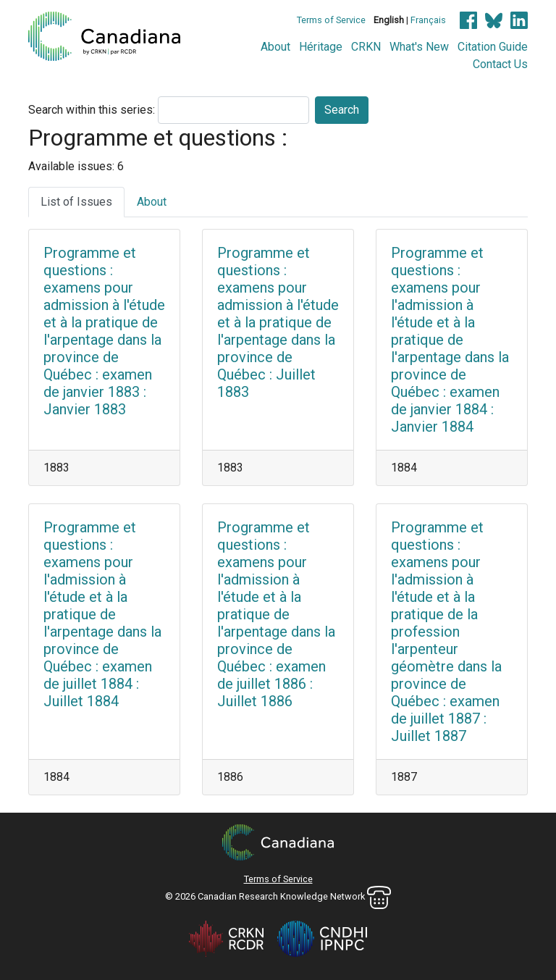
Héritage (321, 47)
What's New (419, 47)
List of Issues (76, 202)
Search (342, 110)
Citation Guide (493, 47)
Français (428, 20)
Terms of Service (331, 20)
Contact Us (500, 64)
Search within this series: (92, 110)
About (275, 47)
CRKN (366, 47)
